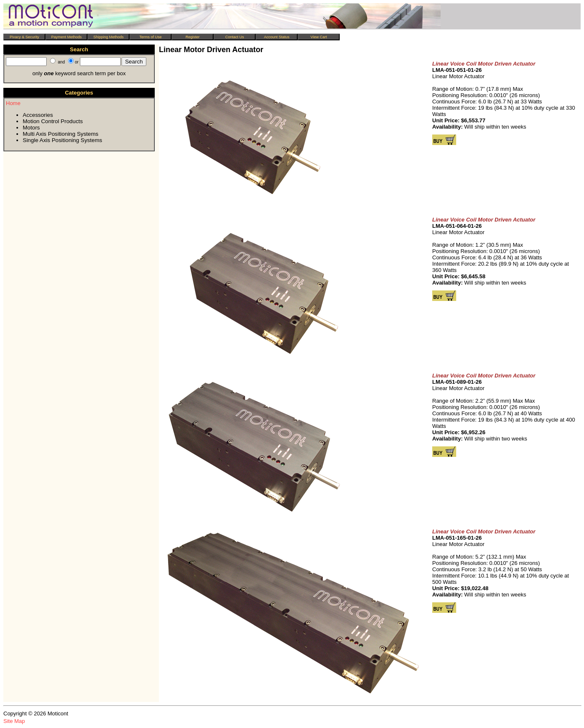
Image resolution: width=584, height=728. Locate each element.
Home (13, 103)
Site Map (14, 721)
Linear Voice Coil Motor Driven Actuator (484, 64)
